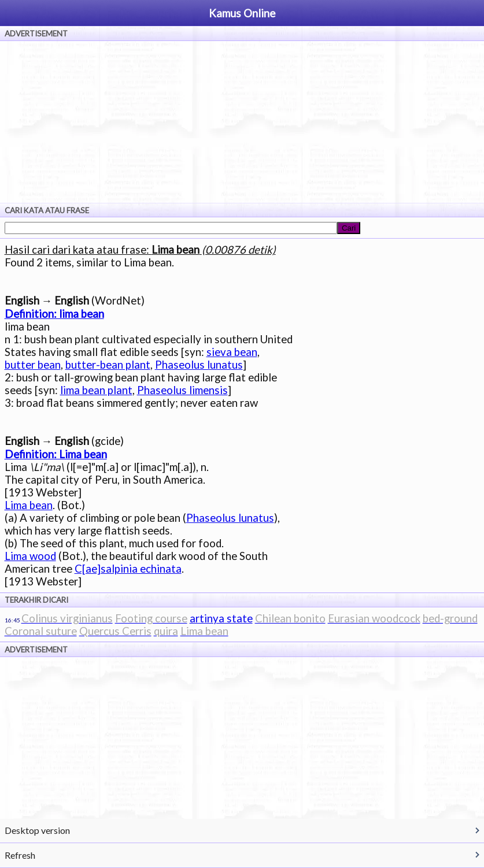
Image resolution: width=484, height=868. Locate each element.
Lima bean (29, 505)
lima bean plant (96, 390)
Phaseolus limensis (182, 390)
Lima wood (30, 556)
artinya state (221, 618)
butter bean (33, 365)
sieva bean (232, 352)
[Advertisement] (242, 122)
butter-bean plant (108, 365)
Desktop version (37, 830)
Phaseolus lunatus (199, 365)
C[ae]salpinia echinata (128, 569)
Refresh (20, 855)
